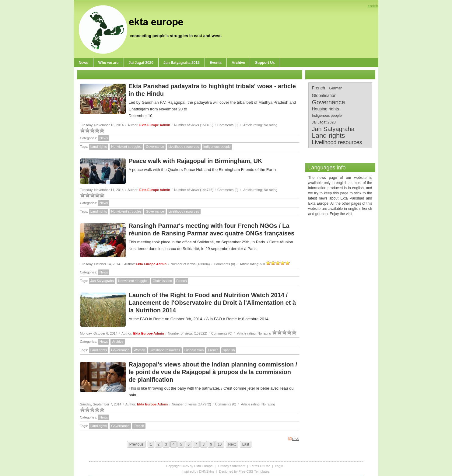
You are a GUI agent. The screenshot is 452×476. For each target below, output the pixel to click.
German (336, 88)
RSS (294, 439)
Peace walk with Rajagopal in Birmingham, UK (196, 161)
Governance (155, 147)
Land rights (99, 147)
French (181, 281)
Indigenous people (217, 147)
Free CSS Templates (254, 471)
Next (232, 444)
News (104, 138)
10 (220, 444)
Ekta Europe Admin (155, 125)
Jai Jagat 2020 (324, 122)
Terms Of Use (260, 466)
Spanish (229, 350)
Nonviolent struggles (126, 147)
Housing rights (326, 109)
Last (246, 444)
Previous (137, 444)
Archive (118, 342)
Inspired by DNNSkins (198, 471)
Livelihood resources (184, 147)
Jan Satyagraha (102, 281)
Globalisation (163, 281)
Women (139, 350)
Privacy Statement (232, 466)
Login (279, 466)
